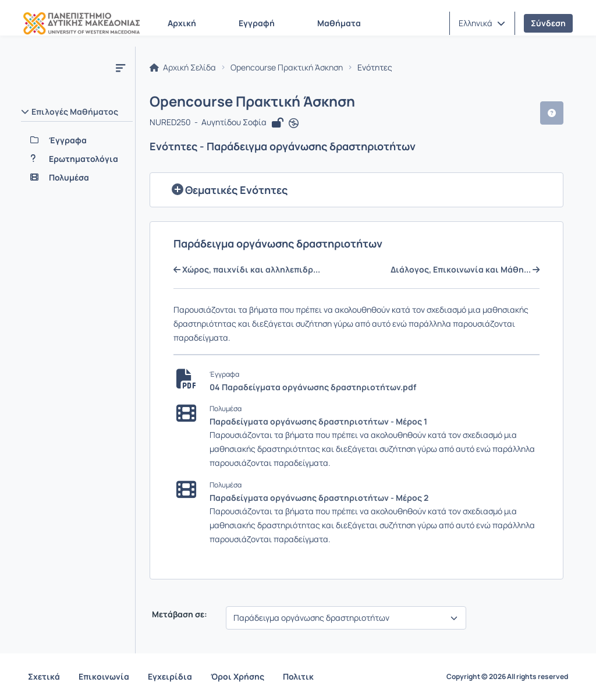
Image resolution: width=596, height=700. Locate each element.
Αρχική (182, 23)
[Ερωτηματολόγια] (77, 159)
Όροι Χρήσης (237, 676)
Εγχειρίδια (170, 676)
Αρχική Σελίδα (183, 68)
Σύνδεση (548, 23)
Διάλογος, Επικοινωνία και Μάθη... (465, 270)
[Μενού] (120, 68)
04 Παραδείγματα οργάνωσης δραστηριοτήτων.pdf (313, 387)
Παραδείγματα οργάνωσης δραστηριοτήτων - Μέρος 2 (319, 498)
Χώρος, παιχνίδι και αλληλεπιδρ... (247, 270)
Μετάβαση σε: (179, 614)
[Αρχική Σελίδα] (81, 23)
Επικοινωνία (104, 676)
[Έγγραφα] (77, 140)
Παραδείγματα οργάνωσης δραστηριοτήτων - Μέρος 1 (318, 421)
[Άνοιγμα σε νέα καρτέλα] (294, 123)
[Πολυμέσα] (77, 178)
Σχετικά (44, 676)
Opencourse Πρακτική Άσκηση (287, 68)
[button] (482, 23)
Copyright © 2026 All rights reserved (507, 677)
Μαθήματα (339, 23)
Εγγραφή (257, 23)
